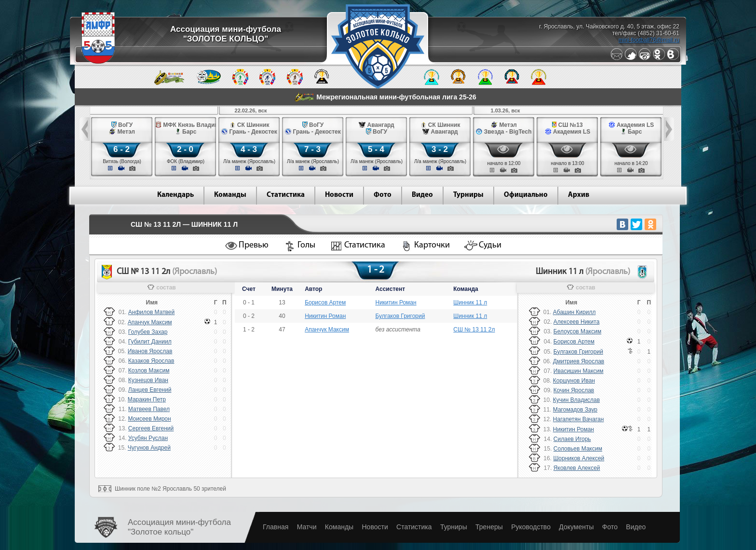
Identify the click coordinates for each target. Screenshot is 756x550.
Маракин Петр (147, 399)
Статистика (286, 195)
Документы (576, 527)
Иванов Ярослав (150, 351)
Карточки (432, 245)
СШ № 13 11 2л (474, 330)
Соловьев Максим (578, 449)
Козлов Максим (149, 371)
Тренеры (489, 527)
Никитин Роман (396, 302)
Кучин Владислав (576, 400)
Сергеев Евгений (151, 428)
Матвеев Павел (149, 409)
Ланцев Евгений (150, 390)
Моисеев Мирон (149, 419)
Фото (383, 195)
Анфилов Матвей (151, 312)
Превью (254, 245)
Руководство (531, 527)
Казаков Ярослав (151, 361)
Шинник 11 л (470, 302)
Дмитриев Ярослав (579, 361)
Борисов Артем (325, 302)
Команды (230, 195)
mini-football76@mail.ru (649, 40)
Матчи (307, 527)
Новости (339, 195)
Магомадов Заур (575, 410)
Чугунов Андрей (149, 448)
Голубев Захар (148, 332)
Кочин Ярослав (574, 390)
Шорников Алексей (579, 458)
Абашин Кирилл (574, 312)
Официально (526, 195)
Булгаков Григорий (400, 316)
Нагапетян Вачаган (579, 419)
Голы (306, 245)
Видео (422, 195)
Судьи (490, 245)
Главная (276, 527)
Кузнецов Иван (148, 380)
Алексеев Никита (576, 322)
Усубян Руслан (148, 438)
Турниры (468, 195)
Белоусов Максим (577, 331)
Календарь (175, 195)
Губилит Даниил (150, 342)
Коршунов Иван (574, 381)
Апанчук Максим (150, 322)
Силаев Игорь (572, 439)
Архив (579, 195)
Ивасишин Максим (579, 371)
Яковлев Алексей (577, 468)
